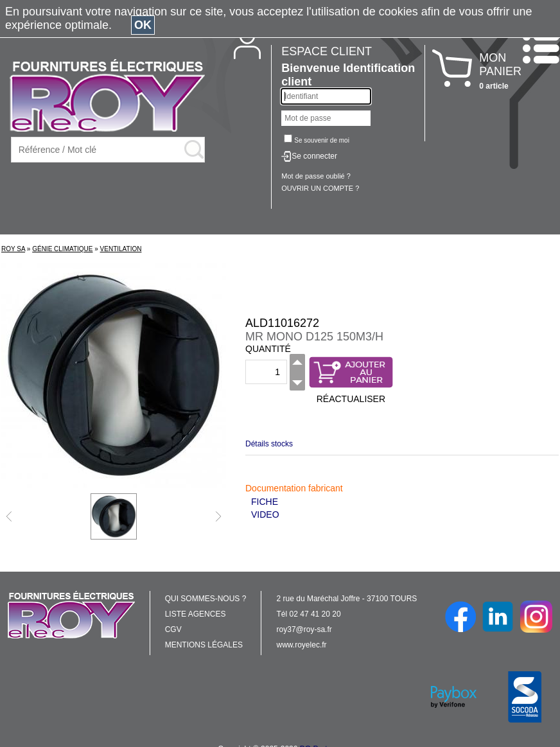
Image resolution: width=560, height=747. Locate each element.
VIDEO (265, 514)
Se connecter (314, 156)
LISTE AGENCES (196, 614)
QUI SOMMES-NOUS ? (206, 599)
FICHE (265, 502)
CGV (173, 629)
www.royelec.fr (302, 645)
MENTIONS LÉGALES (204, 645)
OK (143, 25)
